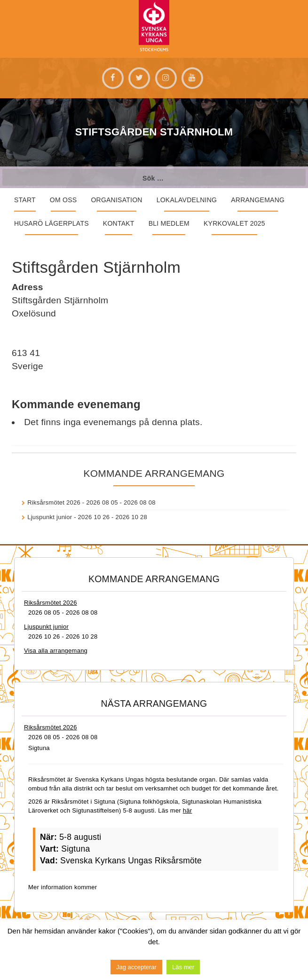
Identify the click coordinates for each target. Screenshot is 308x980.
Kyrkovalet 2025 (234, 223)
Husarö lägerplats (51, 223)
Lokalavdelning (187, 200)
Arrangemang (258, 200)
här (188, 810)
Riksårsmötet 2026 (54, 502)
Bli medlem (169, 223)
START (25, 200)
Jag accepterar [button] (136, 967)
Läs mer (183, 967)
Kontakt (119, 223)
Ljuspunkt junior (50, 517)
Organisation (116, 200)
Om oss (63, 200)
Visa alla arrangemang (56, 651)
